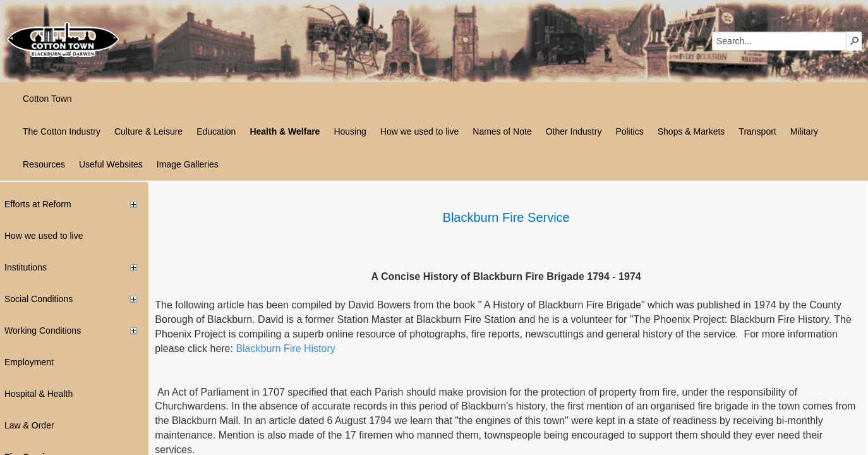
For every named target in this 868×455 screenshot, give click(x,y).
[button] (855, 40)
